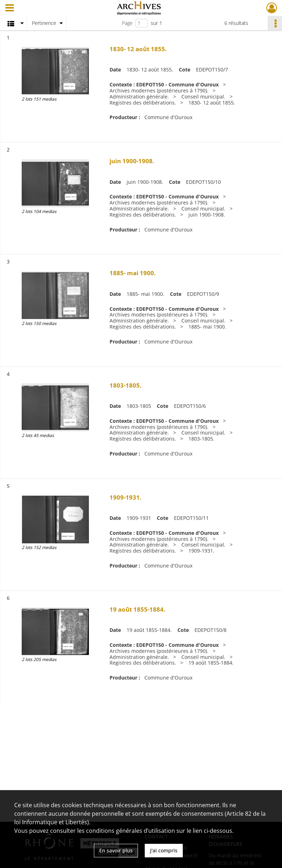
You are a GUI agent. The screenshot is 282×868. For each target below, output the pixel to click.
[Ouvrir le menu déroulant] (10, 9)
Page (127, 23)
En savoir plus (116, 850)
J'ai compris (164, 850)
